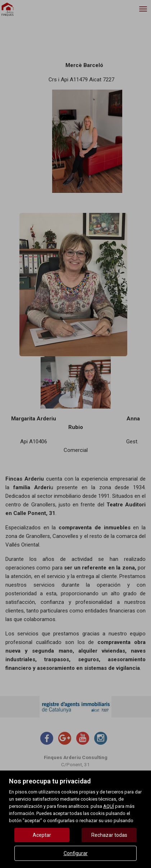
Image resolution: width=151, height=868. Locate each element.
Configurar (76, 853)
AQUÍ (109, 806)
